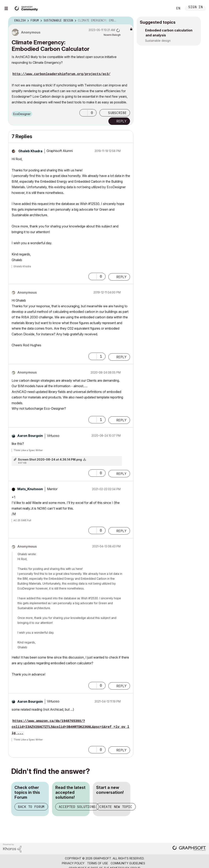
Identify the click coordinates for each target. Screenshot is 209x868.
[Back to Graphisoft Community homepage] (27, 8)
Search (166, 8)
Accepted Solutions (77, 807)
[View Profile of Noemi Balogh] (112, 35)
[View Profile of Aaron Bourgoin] (30, 436)
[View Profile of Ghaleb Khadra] (30, 151)
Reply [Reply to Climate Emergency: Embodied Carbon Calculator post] (121, 121)
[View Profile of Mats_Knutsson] (30, 489)
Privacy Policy (73, 863)
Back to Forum (31, 807)
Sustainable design (158, 41)
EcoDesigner (22, 114)
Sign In (196, 7)
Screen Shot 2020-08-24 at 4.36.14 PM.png (50, 459)
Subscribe (117, 113)
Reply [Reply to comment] (121, 277)
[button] (83, 113)
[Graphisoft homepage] (189, 849)
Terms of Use (98, 863)
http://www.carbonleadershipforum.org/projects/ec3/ (61, 74)
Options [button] (128, 21)
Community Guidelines (128, 863)
